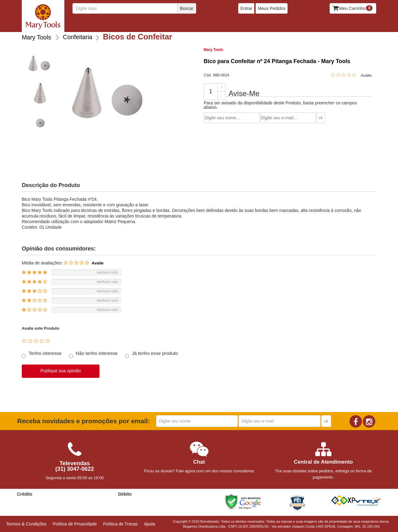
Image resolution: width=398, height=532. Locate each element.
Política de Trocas (120, 524)
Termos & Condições (26, 524)
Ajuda (150, 524)
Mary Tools (213, 50)
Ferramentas (171, 25)
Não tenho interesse (97, 353)
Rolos (260, 25)
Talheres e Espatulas (292, 25)
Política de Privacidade (75, 524)
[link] (275, 502)
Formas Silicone (206, 25)
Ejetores (145, 25)
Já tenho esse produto (155, 353)
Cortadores (120, 25)
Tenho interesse (45, 353)
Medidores (238, 25)
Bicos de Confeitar (85, 25)
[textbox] (132, 8)
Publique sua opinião (61, 371)
